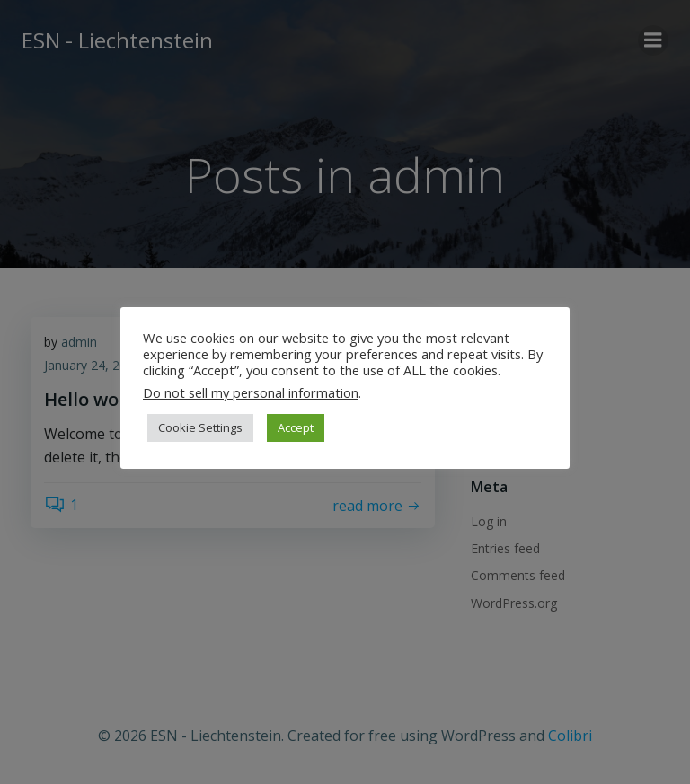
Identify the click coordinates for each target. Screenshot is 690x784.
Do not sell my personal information (251, 392)
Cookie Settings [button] (200, 427)
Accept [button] (296, 427)
